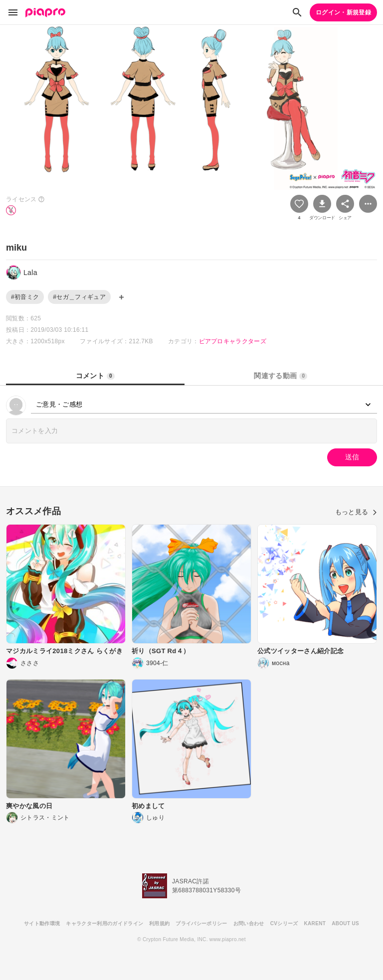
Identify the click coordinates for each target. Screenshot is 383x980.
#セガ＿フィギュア (79, 297)
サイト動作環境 (42, 923)
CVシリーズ (284, 923)
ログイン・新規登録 (343, 12)
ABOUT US (345, 923)
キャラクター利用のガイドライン (104, 923)
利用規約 (159, 923)
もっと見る (356, 512)
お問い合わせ (249, 923)
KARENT (315, 923)
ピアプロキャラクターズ (233, 341)
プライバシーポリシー (201, 923)
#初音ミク (25, 297)
